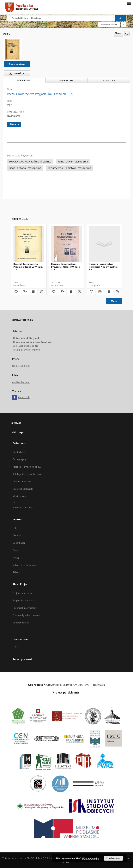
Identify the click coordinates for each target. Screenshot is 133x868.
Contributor (19, 543)
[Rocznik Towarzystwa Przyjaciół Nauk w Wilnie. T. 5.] (67, 244)
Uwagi (16, 558)
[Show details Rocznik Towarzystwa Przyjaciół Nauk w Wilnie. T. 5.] (79, 292)
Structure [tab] (109, 80)
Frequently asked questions (28, 615)
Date (15, 550)
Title (15, 528)
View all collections (23, 507)
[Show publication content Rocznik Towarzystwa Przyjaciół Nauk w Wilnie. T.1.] (109, 292)
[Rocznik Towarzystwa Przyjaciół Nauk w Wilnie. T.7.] (13, 49)
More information (91, 858)
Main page (18, 432)
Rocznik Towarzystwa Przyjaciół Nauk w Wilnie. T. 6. (28, 267)
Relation (17, 572)
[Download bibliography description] (24, 292)
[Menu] (129, 3)
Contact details (21, 623)
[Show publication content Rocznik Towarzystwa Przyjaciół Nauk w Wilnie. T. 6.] (33, 292)
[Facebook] (14, 398)
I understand (113, 858)
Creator (17, 535)
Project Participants (23, 600)
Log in (16, 646)
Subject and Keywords (25, 565)
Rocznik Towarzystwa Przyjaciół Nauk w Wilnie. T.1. (103, 267)
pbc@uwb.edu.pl (21, 382)
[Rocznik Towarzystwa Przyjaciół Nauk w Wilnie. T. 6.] (29, 244)
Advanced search (109, 24)
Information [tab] (66, 80)
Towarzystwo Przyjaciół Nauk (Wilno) (30, 162)
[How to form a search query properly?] (124, 24)
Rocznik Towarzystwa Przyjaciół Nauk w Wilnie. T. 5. (66, 267)
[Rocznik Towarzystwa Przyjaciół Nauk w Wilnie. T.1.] (104, 244)
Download (16, 73)
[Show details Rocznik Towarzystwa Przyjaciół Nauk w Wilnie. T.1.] (117, 292)
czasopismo (14, 116)
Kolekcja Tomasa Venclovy (27, 467)
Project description (23, 593)
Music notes (19, 496)
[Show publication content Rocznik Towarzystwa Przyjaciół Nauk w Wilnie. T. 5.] (71, 292)
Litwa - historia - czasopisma (25, 168)
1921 (10, 105)
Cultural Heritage (22, 481)
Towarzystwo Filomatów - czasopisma (69, 168)
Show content (17, 64)
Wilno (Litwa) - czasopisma (73, 162)
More (114, 301)
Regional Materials (23, 489)
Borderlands (19, 452)
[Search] (120, 18)
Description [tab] (24, 80)
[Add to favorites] (127, 34)
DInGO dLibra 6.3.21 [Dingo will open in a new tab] (38, 858)
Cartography (19, 459)
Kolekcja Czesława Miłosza (27, 474)
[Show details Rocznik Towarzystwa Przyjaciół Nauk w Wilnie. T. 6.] (41, 292)
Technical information (25, 608)
